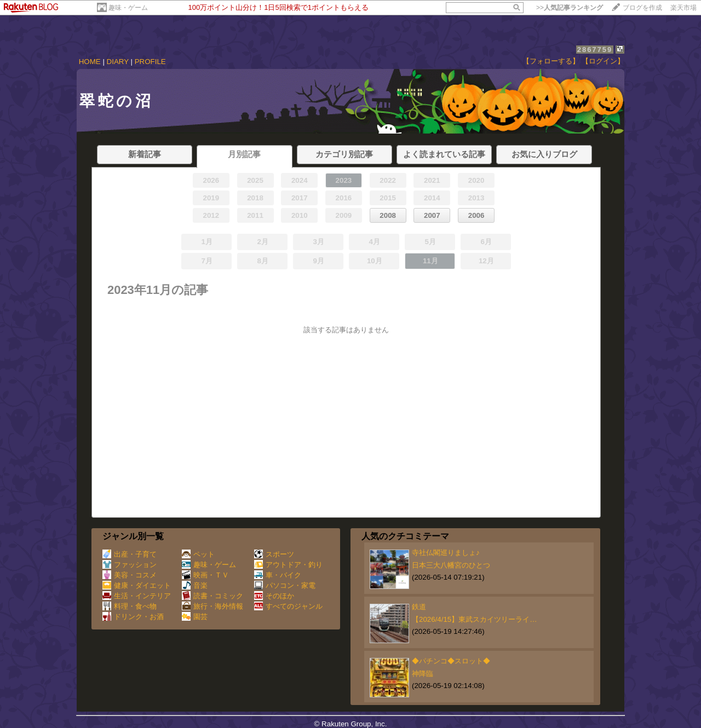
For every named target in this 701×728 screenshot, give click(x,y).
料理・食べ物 (130, 606)
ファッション (130, 565)
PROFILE (150, 62)
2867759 (595, 50)
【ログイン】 (603, 61)
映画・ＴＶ (205, 575)
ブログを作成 (642, 8)
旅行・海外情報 (212, 606)
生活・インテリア (137, 596)
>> (570, 8)
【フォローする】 (551, 61)
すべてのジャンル (288, 606)
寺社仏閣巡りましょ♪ (446, 553)
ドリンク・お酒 (133, 617)
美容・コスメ (130, 575)
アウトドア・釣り (288, 565)
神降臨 (423, 674)
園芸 (195, 617)
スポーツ (274, 554)
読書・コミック (212, 596)
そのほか (274, 596)
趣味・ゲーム (128, 8)
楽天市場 (683, 8)
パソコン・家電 (285, 585)
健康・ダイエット (137, 585)
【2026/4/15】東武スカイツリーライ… (475, 619)
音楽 (195, 585)
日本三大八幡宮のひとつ (451, 565)
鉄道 (419, 607)
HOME (90, 62)
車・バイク (278, 575)
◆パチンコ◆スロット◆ (451, 661)
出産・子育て (130, 554)
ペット (198, 554)
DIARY (118, 62)
